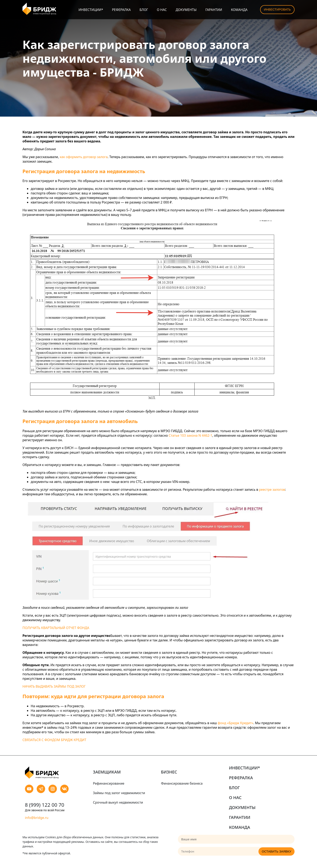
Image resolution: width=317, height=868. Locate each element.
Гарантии (214, 10)
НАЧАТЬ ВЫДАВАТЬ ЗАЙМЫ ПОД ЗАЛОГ (54, 686)
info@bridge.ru (37, 818)
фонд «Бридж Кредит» (235, 723)
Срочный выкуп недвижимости (118, 802)
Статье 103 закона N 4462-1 (190, 435)
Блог (144, 10)
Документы (186, 10)
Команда (239, 10)
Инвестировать (277, 9)
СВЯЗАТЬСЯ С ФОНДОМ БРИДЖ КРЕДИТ (54, 740)
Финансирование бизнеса (182, 783)
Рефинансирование (109, 783)
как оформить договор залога (84, 157)
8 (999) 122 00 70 (45, 805)
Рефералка (121, 10)
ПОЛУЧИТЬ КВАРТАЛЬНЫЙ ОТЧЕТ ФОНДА (56, 628)
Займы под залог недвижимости (119, 793)
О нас (162, 10)
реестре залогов (272, 490)
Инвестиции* (91, 10)
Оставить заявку (276, 851)
